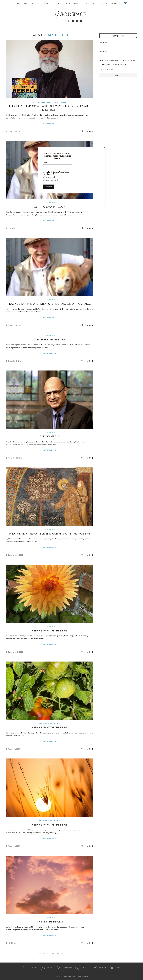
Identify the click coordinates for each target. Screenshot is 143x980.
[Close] (105, 148)
